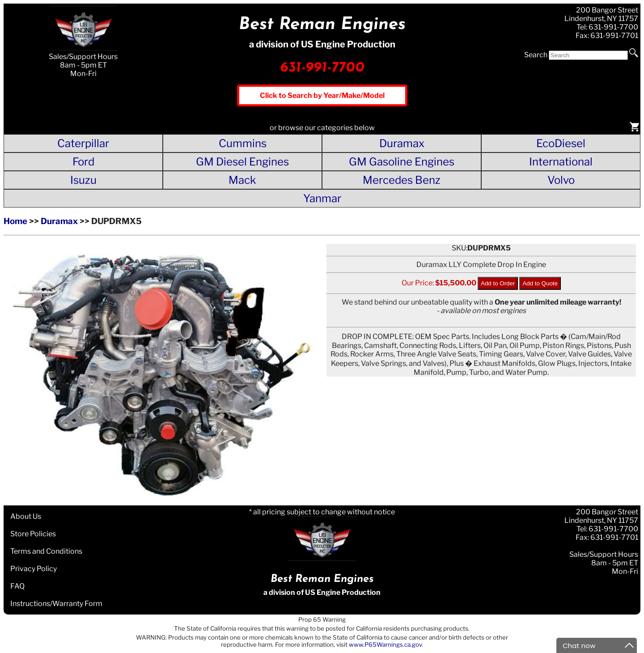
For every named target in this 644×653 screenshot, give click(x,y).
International (561, 162)
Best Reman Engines (322, 25)
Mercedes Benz (402, 180)
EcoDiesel (561, 143)
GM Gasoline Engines (402, 162)
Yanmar (322, 198)
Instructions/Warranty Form (56, 604)
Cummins (243, 143)
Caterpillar (83, 143)
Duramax (402, 143)
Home (15, 221)
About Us (26, 516)
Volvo (561, 180)
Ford (83, 162)
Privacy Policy (34, 569)
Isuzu (83, 180)
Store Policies (33, 534)
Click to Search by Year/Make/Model (322, 95)
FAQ (17, 586)
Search (536, 55)
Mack (242, 180)
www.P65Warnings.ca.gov (385, 645)
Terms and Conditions (46, 551)
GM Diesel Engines (242, 162)
